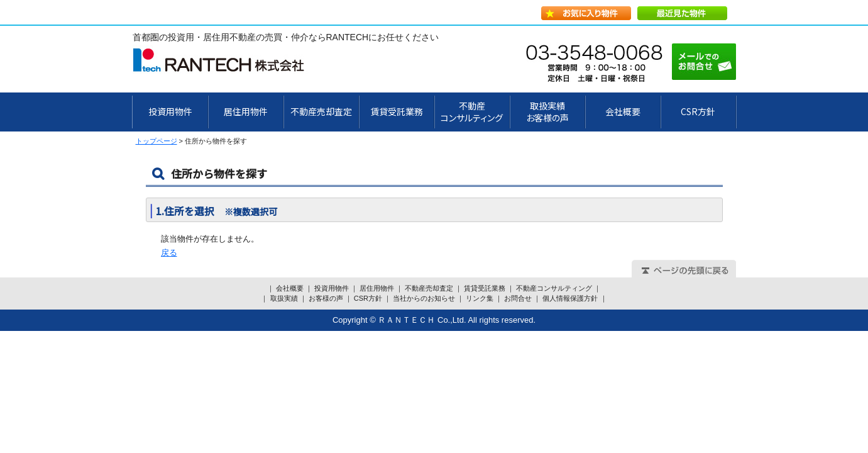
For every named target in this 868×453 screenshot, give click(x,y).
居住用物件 (246, 111)
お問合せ (518, 298)
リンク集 (480, 298)
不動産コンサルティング (554, 288)
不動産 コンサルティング (472, 112)
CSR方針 (698, 111)
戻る (169, 253)
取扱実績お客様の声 (547, 112)
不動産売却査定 (321, 111)
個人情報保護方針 (570, 298)
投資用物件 (170, 111)
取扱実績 (284, 298)
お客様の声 (326, 298)
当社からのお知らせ (424, 298)
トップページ (157, 141)
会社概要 (623, 111)
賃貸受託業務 (397, 111)
